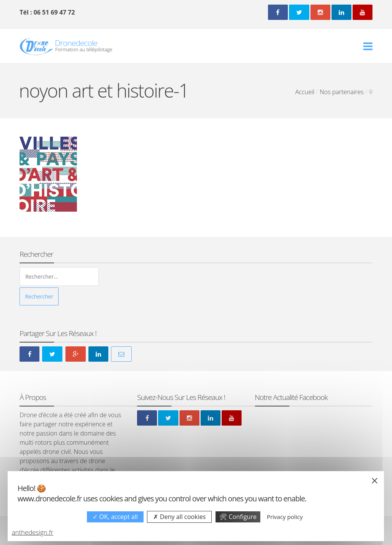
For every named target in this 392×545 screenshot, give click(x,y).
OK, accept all (115, 517)
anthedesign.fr (33, 532)
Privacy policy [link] (285, 517)
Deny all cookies (179, 517)
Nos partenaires (342, 92)
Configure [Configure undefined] (238, 517)
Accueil (305, 92)
